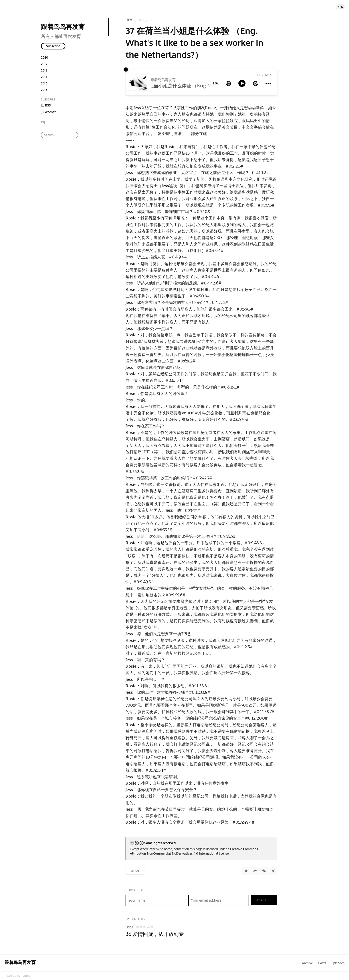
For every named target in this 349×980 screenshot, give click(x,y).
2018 (44, 70)
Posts (322, 963)
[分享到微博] (255, 871)
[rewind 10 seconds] (228, 83)
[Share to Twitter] (246, 871)
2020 (45, 57)
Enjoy (135, 871)
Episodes (338, 963)
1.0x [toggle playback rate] (216, 83)
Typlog (26, 976)
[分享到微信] (264, 871)
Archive (307, 963)
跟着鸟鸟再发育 (63, 27)
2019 (44, 64)
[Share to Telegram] (273, 871)
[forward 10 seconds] (256, 83)
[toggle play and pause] (242, 83)
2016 (44, 83)
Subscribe (53, 46)
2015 (44, 90)
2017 (44, 77)
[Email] (43, 122)
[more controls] (268, 83)
